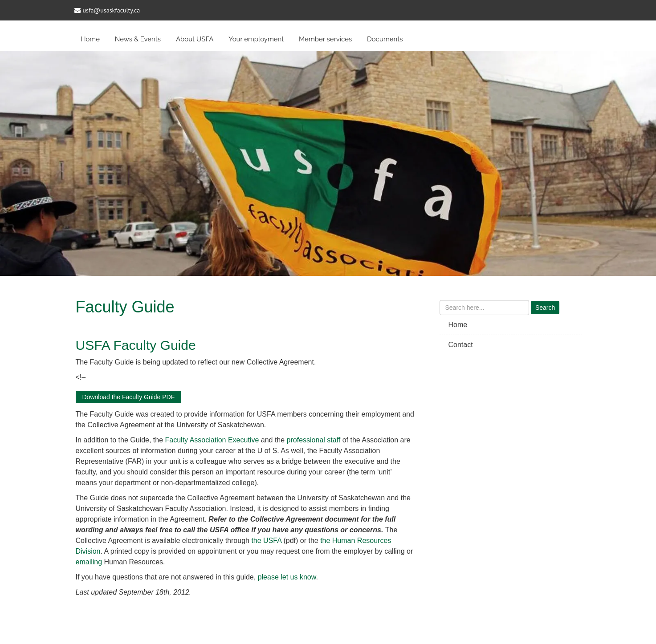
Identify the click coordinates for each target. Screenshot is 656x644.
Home (90, 39)
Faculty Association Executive (212, 440)
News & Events (138, 39)
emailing (89, 562)
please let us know (287, 577)
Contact (461, 345)
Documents (385, 39)
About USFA (195, 39)
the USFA (266, 541)
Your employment (256, 39)
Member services (325, 39)
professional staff (314, 440)
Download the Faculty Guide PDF (129, 397)
